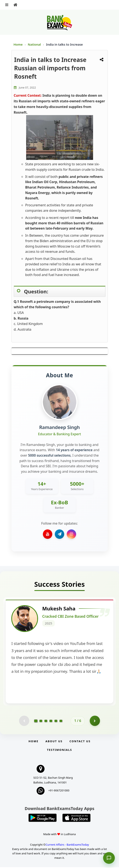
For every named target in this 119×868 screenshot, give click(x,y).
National (35, 44)
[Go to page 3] (46, 722)
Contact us (80, 742)
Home (18, 44)
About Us (54, 742)
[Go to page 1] (36, 722)
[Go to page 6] (61, 722)
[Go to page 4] (51, 722)
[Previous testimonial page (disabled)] (24, 722)
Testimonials (59, 751)
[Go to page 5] (56, 722)
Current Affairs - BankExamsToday (67, 845)
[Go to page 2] (41, 722)
